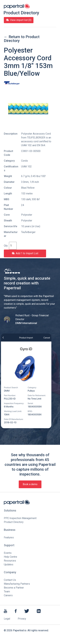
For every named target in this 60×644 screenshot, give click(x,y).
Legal (7, 619)
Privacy (22, 619)
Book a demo (30, 484)
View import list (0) (19, 20)
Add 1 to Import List (25, 253)
